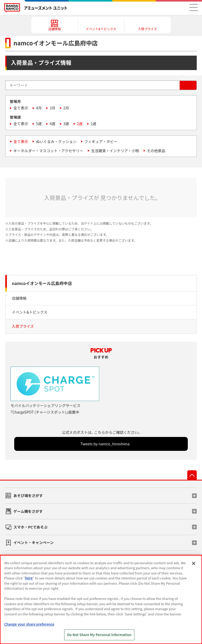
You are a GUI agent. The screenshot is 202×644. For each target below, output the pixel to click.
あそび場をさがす (28, 495)
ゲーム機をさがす (28, 511)
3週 (66, 124)
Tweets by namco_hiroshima (105, 444)
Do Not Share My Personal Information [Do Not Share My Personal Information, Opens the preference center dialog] (99, 635)
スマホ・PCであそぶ (31, 527)
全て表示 (21, 108)
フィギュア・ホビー (101, 141)
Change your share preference (29, 624)
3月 (53, 108)
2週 (80, 124)
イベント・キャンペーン (34, 542)
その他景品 (156, 151)
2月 (66, 108)
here (29, 578)
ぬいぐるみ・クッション (56, 141)
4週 (53, 124)
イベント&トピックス (30, 312)
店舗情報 (19, 298)
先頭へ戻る (192, 475)
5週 (39, 124)
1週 (93, 124)
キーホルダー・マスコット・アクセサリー (48, 151)
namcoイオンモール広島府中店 (42, 283)
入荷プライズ (23, 326)
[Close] (194, 563)
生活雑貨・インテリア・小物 (115, 151)
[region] (101, 600)
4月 (39, 108)
